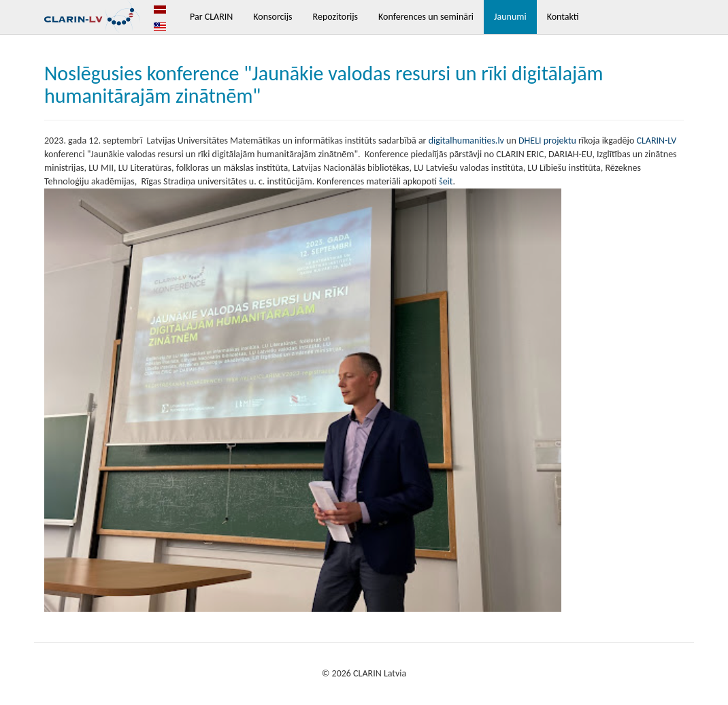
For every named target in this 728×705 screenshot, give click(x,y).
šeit (446, 181)
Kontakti (563, 17)
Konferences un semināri (426, 17)
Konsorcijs (272, 17)
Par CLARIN (211, 17)
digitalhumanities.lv (466, 141)
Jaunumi (510, 17)
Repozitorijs (335, 17)
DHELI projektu (546, 141)
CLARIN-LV (656, 141)
